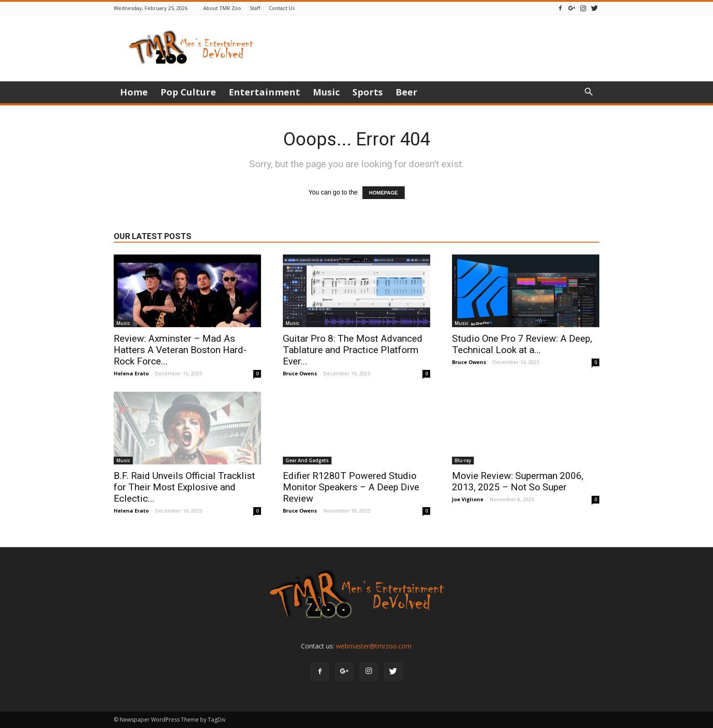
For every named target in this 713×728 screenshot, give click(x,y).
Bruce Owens (300, 373)
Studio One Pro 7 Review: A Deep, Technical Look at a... (522, 344)
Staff (255, 8)
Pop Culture (188, 92)
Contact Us (282, 8)
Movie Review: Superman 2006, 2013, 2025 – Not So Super (518, 481)
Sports (368, 92)
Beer (407, 92)
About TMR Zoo (222, 8)
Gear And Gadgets (307, 460)
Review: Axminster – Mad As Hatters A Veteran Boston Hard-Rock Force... (180, 350)
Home (134, 92)
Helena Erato (131, 373)
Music (326, 92)
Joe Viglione (468, 499)
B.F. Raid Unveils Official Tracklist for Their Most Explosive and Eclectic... (184, 487)
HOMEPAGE (384, 193)
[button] (588, 93)
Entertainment (264, 92)
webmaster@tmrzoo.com (374, 646)
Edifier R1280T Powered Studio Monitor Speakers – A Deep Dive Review (351, 487)
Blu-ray (463, 460)
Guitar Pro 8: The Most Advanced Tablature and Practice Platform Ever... (353, 350)
